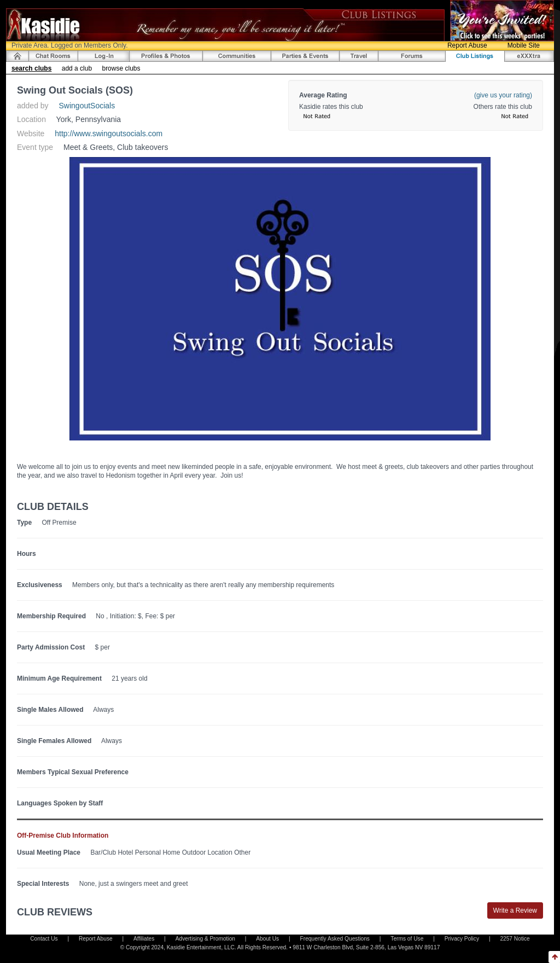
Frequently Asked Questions (335, 939)
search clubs (31, 68)
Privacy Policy (462, 939)
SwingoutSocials (87, 106)
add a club (77, 68)
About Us (267, 939)
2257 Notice (515, 939)
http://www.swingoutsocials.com (109, 134)
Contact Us (44, 939)
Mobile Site (524, 45)
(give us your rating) (503, 95)
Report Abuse (467, 45)
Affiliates (144, 939)
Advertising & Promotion (205, 939)
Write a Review (515, 910)
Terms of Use (407, 939)
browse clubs (121, 68)
